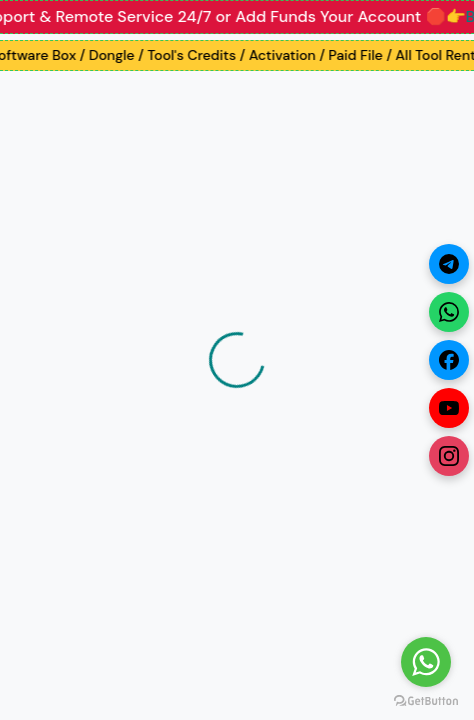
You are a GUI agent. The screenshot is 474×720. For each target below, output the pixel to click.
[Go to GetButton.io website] (426, 700)
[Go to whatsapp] (426, 662)
